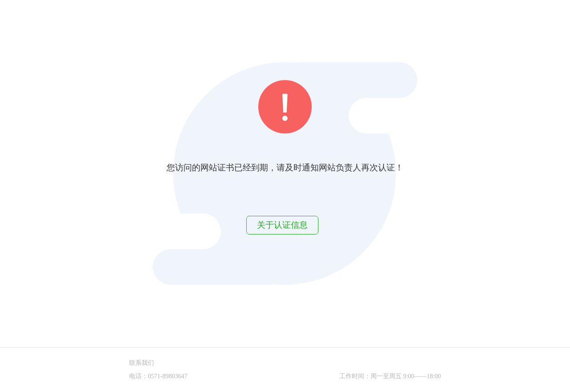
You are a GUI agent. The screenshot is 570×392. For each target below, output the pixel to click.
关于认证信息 (282, 225)
